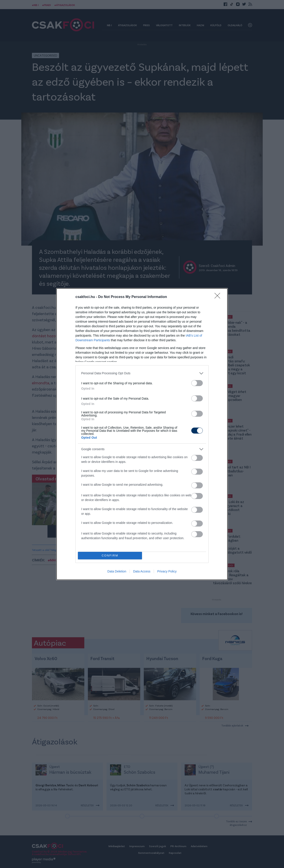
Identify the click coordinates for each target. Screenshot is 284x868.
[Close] (219, 297)
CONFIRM (110, 555)
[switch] (197, 383)
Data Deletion (117, 571)
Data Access (142, 571)
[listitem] (142, 373)
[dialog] (142, 434)
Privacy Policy (167, 571)
